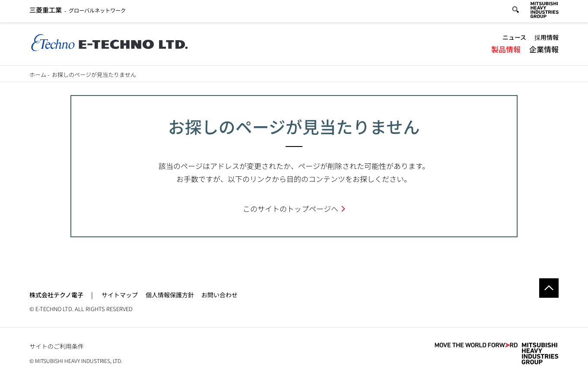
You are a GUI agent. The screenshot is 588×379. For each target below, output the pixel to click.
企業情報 (544, 51)
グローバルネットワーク (78, 12)
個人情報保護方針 (170, 295)
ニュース (514, 39)
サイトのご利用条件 (57, 346)
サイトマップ (120, 295)
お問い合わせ (219, 295)
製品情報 (506, 51)
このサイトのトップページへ (291, 209)
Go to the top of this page (549, 288)
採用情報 (547, 39)
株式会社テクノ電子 (56, 295)
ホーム (38, 75)
